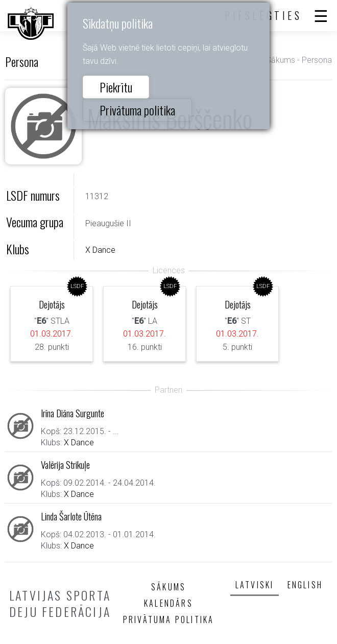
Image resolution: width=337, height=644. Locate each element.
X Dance (100, 250)
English (305, 585)
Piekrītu (116, 87)
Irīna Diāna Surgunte (73, 413)
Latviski (255, 585)
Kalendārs (168, 603)
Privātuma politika (137, 110)
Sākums (281, 60)
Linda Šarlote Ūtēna (71, 516)
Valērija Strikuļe (65, 464)
